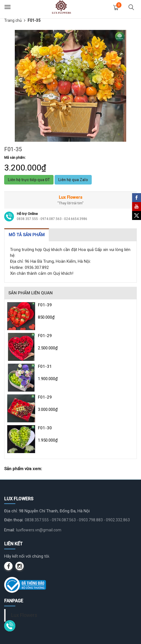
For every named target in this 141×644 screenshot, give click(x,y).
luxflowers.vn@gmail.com (39, 530)
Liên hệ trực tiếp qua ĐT (29, 180)
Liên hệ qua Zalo (73, 180)
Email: (9, 530)
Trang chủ (13, 20)
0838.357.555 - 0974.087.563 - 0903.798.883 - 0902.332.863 (77, 520)
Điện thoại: (14, 520)
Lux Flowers (24, 615)
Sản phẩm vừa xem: (23, 469)
